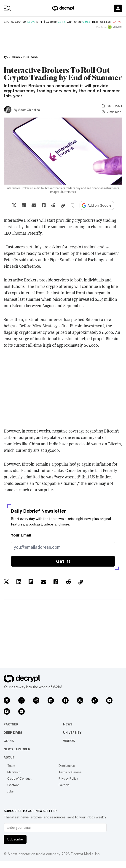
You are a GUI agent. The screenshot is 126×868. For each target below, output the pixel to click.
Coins (9, 741)
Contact (13, 785)
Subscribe (15, 839)
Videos (69, 741)
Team (11, 766)
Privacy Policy (68, 778)
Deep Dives (13, 733)
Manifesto (14, 772)
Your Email (21, 535)
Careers (64, 785)
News (68, 724)
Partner (11, 724)
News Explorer (17, 749)
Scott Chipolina (29, 110)
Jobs (11, 791)
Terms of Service (70, 772)
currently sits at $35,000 (37, 450)
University (72, 733)
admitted (32, 477)
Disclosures (67, 766)
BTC (7, 22)
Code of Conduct (19, 778)
